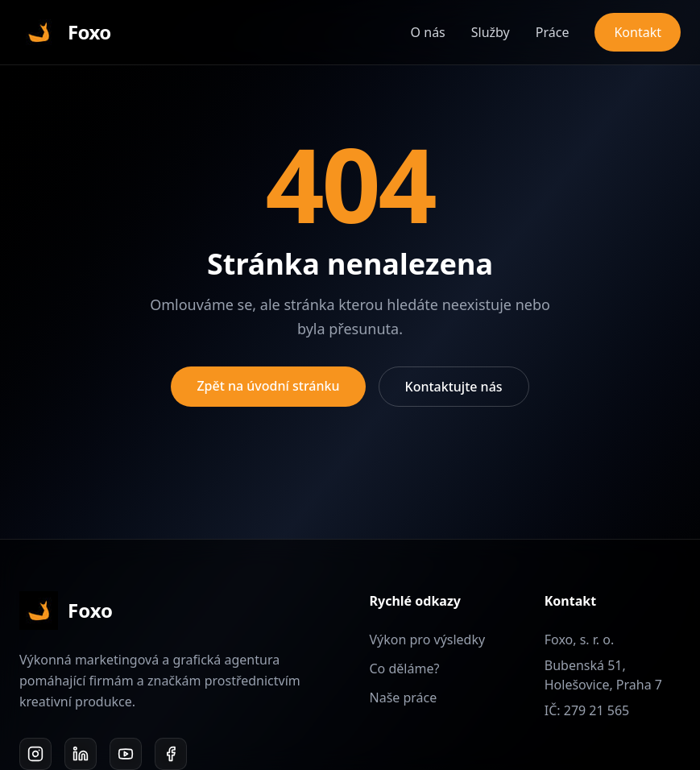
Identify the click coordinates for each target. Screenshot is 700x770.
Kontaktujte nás (454, 387)
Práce (553, 32)
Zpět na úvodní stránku (268, 386)
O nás (428, 32)
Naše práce (404, 698)
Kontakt (638, 32)
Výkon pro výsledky (428, 640)
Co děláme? (405, 669)
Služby (491, 32)
